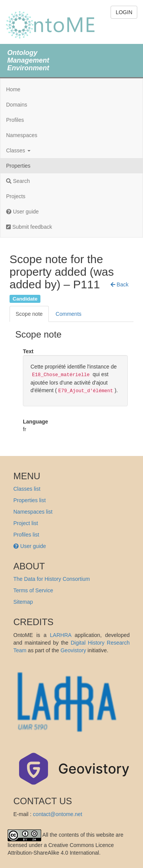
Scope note (29, 314)
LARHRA (61, 635)
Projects (16, 196)
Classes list (27, 489)
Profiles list (26, 535)
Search (18, 181)
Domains (17, 105)
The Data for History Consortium (52, 579)
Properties (18, 166)
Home (13, 89)
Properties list (30, 500)
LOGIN (124, 12)
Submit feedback (29, 227)
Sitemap (23, 602)
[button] (120, 284)
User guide (22, 212)
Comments (69, 314)
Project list (26, 523)
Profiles (15, 120)
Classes (18, 150)
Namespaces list (33, 512)
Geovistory (73, 650)
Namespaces (22, 135)
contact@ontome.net (57, 814)
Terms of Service (33, 590)
